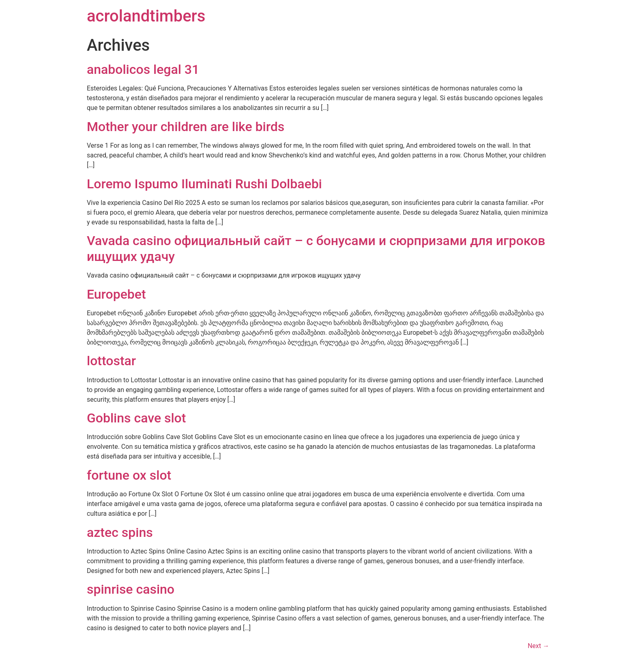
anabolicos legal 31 (143, 69)
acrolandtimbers (146, 16)
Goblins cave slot (136, 418)
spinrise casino (131, 589)
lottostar (111, 361)
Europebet (116, 294)
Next (538, 646)
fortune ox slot (129, 475)
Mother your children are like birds (186, 127)
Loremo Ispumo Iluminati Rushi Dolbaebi (204, 184)
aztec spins (120, 532)
